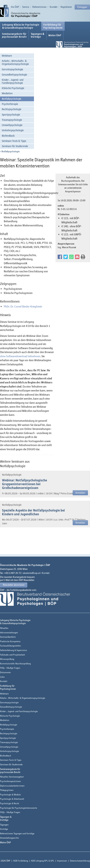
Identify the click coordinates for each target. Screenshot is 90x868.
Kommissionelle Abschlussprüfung (15, 664)
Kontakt (53, 7)
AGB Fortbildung (21, 861)
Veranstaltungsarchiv (9, 838)
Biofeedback (8, 136)
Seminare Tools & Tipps (14, 141)
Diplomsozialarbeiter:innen (12, 786)
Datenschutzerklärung (80, 861)
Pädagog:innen (7, 790)
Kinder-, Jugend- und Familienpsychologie (13, 81)
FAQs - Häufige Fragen (10, 668)
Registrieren (66, 7)
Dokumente (5, 672)
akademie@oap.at (31, 573)
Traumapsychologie (12, 120)
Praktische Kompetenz (10, 641)
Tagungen (4, 825)
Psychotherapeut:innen (10, 781)
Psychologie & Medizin (10, 795)
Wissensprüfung (7, 659)
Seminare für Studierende (15, 146)
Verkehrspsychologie (13, 130)
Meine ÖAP (55, 35)
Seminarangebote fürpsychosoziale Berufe (14, 35)
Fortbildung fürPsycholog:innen (53, 26)
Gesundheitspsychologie (14, 75)
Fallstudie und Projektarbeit (12, 655)
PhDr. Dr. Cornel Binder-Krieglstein (23, 306)
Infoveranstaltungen (9, 633)
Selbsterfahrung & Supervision (13, 650)
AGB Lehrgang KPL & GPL (43, 861)
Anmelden (80, 493)
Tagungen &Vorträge (38, 35)
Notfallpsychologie (12, 99)
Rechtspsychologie (12, 109)
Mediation (7, 93)
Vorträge (4, 829)
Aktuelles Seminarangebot (12, 777)
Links (2, 677)
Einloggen (82, 7)
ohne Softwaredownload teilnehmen (20, 356)
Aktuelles (4, 628)
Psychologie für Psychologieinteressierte (19, 808)
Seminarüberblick (8, 637)
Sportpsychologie (11, 115)
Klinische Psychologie (13, 88)
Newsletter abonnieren (14, 585)
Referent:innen (39, 7)
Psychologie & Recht (9, 803)
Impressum (62, 861)
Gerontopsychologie (12, 69)
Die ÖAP (15, 7)
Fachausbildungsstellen (10, 646)
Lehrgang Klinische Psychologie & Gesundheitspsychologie (21, 26)
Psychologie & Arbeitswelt (12, 799)
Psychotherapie (10, 104)
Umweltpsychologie (12, 125)
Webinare (7, 56)
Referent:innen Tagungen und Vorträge (17, 833)
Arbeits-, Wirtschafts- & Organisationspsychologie (15, 62)
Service (26, 7)
